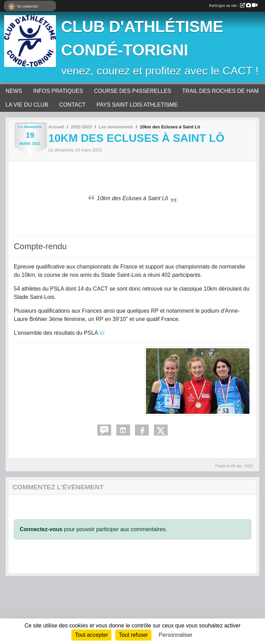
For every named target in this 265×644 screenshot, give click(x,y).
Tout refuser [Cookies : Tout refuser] (133, 635)
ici (102, 333)
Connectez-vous (41, 529)
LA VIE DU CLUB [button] (27, 105)
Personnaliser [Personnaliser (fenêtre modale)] (176, 635)
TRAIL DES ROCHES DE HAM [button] (220, 91)
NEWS (14, 91)
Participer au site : (233, 6)
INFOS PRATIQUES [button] (58, 91)
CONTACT (72, 105)
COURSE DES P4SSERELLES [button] (133, 91)
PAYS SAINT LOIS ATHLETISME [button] (137, 105)
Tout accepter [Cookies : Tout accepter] (91, 635)
